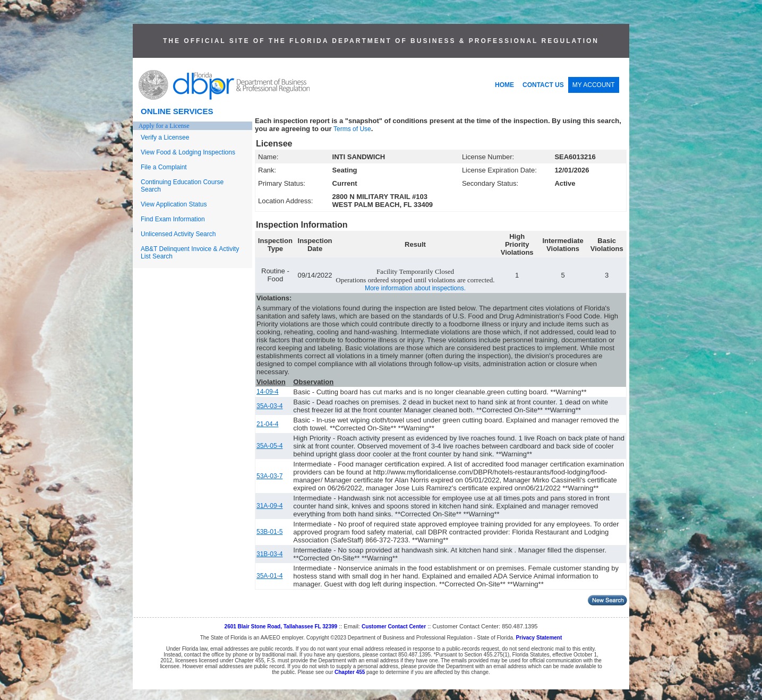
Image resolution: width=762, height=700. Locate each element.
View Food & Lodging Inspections (188, 152)
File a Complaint (164, 167)
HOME (504, 85)
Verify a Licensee (165, 137)
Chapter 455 (350, 672)
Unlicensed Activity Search (178, 234)
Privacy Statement (539, 638)
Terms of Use (352, 129)
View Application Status (174, 204)
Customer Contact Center (394, 626)
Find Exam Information (173, 219)
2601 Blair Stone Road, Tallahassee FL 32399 (281, 626)
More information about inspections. (415, 288)
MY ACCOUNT (594, 85)
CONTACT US (543, 85)
